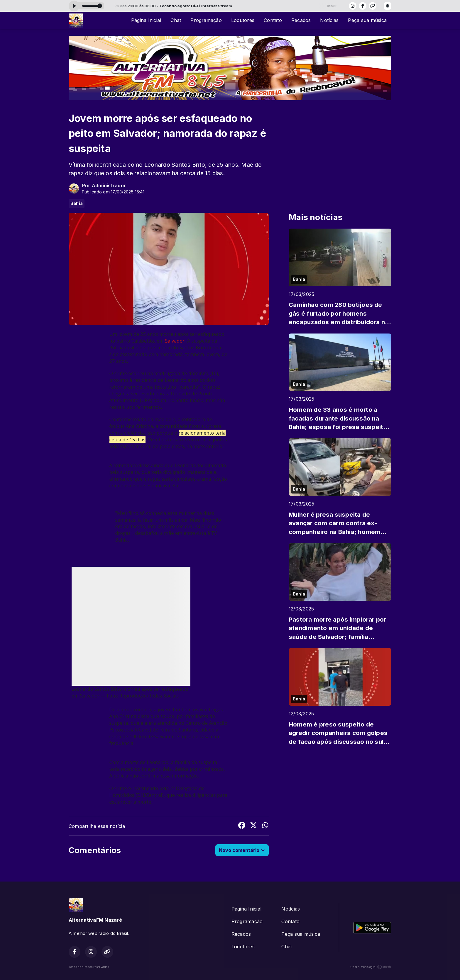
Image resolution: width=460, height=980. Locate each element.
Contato (273, 20)
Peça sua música (367, 20)
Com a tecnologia (371, 967)
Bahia (77, 203)
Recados (301, 20)
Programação (206, 20)
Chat (176, 20)
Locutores (243, 20)
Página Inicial (146, 20)
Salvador (175, 341)
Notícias (329, 20)
